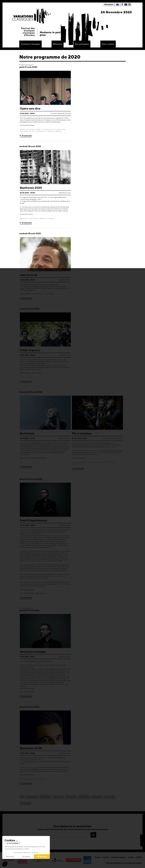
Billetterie (57, 44)
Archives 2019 (97, 797)
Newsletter (109, 4)
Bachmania (27, 433)
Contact (106, 857)
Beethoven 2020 (31, 188)
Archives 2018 (109, 797)
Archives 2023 (45, 797)
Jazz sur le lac (29, 275)
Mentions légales (118, 857)
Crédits (131, 857)
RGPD (139, 857)
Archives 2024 (32, 797)
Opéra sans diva (30, 108)
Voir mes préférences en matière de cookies (124, 863)
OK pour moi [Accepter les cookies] (42, 857)
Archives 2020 (84, 797)
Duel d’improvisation (34, 520)
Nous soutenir (108, 44)
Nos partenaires (82, 44)
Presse (97, 857)
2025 (22, 797)
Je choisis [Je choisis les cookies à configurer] (26, 857)
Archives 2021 (71, 797)
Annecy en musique (33, 652)
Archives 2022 (58, 797)
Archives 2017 (25, 803)
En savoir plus (27, 136)
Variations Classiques (30, 44)
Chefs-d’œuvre (30, 350)
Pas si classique (82, 433)
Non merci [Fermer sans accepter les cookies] (10, 857)
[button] (5, 864)
